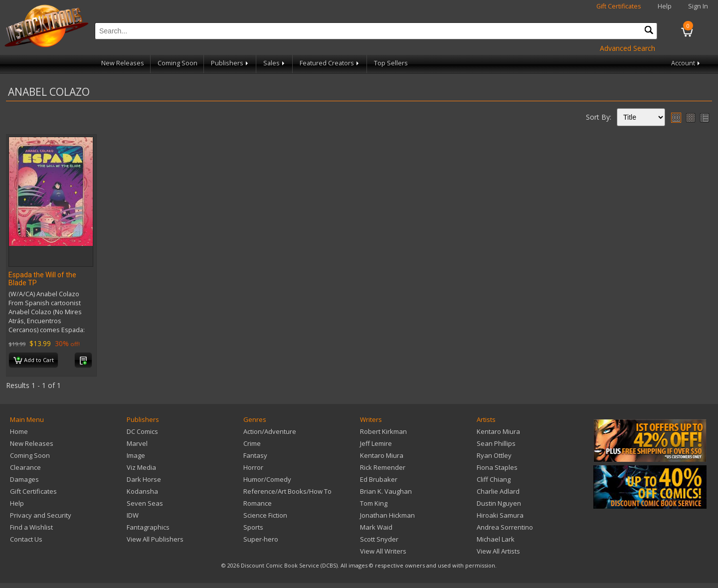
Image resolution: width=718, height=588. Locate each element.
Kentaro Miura (382, 455)
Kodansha (142, 491)
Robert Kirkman (383, 431)
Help (665, 6)
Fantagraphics (148, 527)
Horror (253, 467)
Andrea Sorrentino (505, 527)
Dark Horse (144, 479)
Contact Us (26, 539)
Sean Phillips (496, 443)
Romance (258, 503)
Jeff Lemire (376, 443)
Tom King (374, 503)
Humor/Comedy (267, 479)
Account (686, 63)
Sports (253, 527)
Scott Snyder (379, 539)
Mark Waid (376, 527)
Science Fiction (265, 515)
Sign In (698, 6)
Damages (24, 479)
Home (19, 431)
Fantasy (255, 455)
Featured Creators (330, 63)
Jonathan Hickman (387, 515)
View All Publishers (155, 539)
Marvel (137, 443)
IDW (133, 515)
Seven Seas (145, 503)
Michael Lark (496, 539)
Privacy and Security (41, 515)
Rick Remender (383, 467)
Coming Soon (178, 63)
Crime (252, 443)
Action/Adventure (270, 431)
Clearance (25, 467)
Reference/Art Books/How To (287, 491)
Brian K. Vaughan (386, 491)
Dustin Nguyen (499, 503)
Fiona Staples (497, 467)
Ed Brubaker (379, 479)
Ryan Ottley (494, 455)
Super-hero (261, 539)
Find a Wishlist (31, 527)
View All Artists (498, 551)
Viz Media (141, 467)
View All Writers (383, 551)
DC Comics (142, 431)
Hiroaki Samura (500, 515)
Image (136, 455)
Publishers (230, 63)
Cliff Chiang (494, 479)
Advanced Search (628, 48)
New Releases (123, 63)
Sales (275, 63)
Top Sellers (391, 63)
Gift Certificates (619, 6)
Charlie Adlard (498, 491)
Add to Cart (34, 361)
